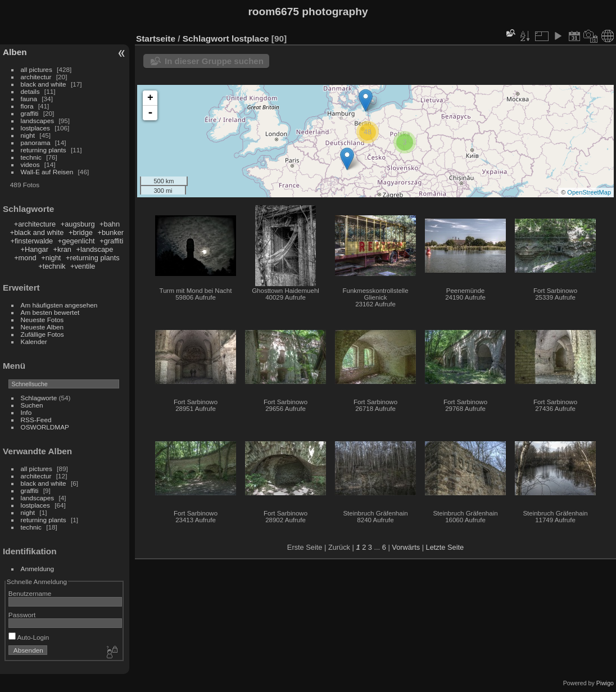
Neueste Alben (42, 327)
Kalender (34, 342)
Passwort (22, 615)
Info (26, 412)
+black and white (37, 232)
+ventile (83, 266)
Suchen (32, 405)
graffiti (30, 113)
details (30, 91)
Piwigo (605, 683)
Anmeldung (38, 569)
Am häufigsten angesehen (59, 305)
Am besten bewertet (50, 312)
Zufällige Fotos (42, 334)
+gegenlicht (76, 241)
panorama (36, 143)
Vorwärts (406, 547)
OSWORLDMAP (45, 427)
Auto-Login (29, 637)
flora (27, 106)
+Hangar (35, 249)
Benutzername (30, 593)
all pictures (37, 69)
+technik (52, 266)
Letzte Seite (445, 547)
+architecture (35, 224)
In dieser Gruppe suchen (214, 61)
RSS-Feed (36, 420)
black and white (44, 84)
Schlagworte (39, 398)
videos (30, 164)
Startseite (156, 39)
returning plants (44, 150)
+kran (62, 249)
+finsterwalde (31, 241)
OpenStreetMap (589, 192)
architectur (36, 77)
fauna (29, 99)
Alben (15, 52)
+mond (25, 258)
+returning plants (93, 258)
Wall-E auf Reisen (47, 172)
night (28, 135)
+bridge (81, 232)
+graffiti (111, 241)
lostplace (250, 39)
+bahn (110, 224)
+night (51, 258)
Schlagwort (206, 39)
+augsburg (78, 224)
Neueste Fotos (42, 320)
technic (31, 157)
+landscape (94, 249)
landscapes (38, 121)
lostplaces (35, 128)
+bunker (111, 232)
